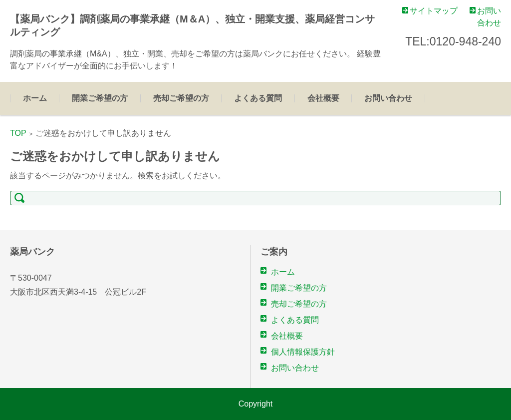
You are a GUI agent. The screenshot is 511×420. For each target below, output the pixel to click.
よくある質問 (258, 98)
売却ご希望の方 (181, 98)
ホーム (35, 98)
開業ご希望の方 (100, 98)
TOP (18, 133)
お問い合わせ (388, 98)
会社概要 (323, 98)
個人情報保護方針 (303, 352)
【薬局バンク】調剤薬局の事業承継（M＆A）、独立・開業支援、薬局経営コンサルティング (192, 25)
